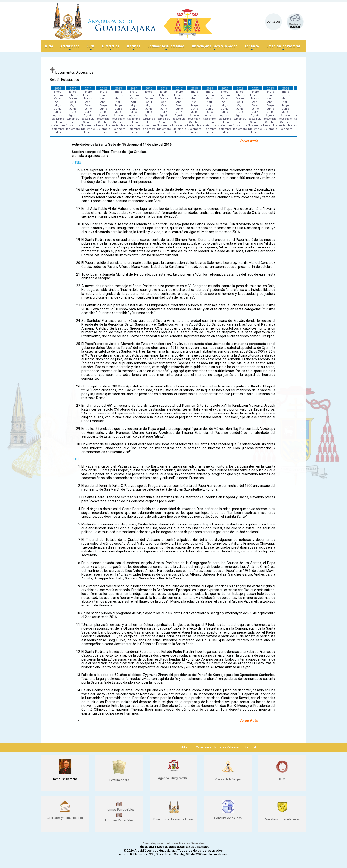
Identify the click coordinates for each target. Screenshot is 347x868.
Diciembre (58, 129)
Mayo (58, 105)
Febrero (58, 95)
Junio (58, 109)
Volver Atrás (249, 141)
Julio (58, 112)
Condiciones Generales (188, 843)
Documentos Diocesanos (166, 48)
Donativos (274, 22)
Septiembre (58, 119)
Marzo (58, 99)
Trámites (133, 48)
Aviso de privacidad (156, 843)
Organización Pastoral (283, 48)
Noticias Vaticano (227, 747)
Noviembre (58, 126)
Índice (58, 132)
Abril (58, 102)
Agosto (58, 115)
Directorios (110, 48)
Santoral (250, 747)
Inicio (49, 46)
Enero (58, 92)
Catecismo (203, 747)
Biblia (183, 747)
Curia (91, 48)
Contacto (252, 48)
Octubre (58, 122)
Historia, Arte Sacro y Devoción (215, 48)
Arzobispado (70, 48)
